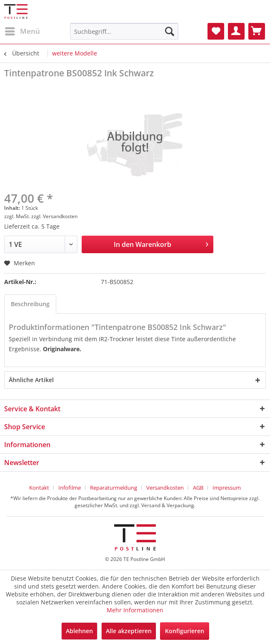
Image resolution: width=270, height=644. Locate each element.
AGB (198, 488)
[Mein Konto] (236, 31)
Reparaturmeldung (114, 488)
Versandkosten (165, 488)
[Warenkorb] (257, 31)
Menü (22, 30)
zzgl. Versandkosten (54, 216)
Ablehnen (79, 631)
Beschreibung (30, 304)
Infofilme (70, 488)
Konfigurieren (185, 631)
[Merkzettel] (216, 31)
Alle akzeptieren (129, 631)
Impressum (227, 488)
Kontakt (39, 488)
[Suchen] (170, 31)
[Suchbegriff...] (124, 31)
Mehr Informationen (135, 610)
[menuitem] (22, 31)
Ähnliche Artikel (31, 380)
